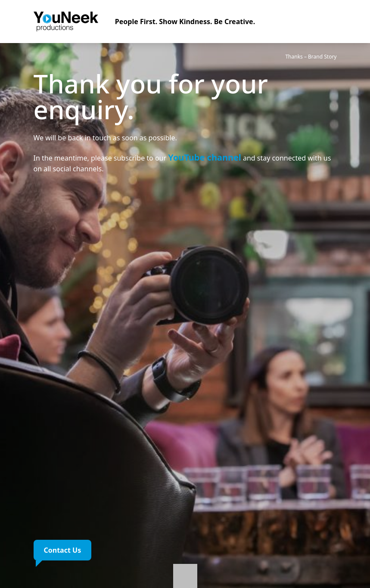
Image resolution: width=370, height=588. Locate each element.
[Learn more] (185, 573)
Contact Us (63, 550)
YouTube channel (205, 157)
